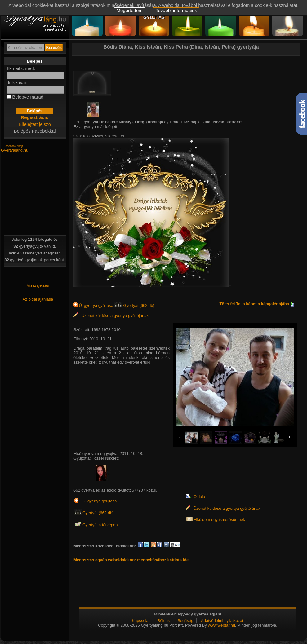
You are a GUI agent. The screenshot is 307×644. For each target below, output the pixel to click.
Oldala (199, 497)
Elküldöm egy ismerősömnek (219, 520)
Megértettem (130, 10)
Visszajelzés (38, 285)
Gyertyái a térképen (100, 525)
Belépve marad (28, 97)
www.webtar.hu (221, 625)
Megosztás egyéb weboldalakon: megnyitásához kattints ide (131, 560)
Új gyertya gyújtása (94, 305)
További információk (176, 10)
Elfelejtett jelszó (35, 124)
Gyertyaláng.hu (15, 150)
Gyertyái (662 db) (134, 305)
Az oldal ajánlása (38, 299)
